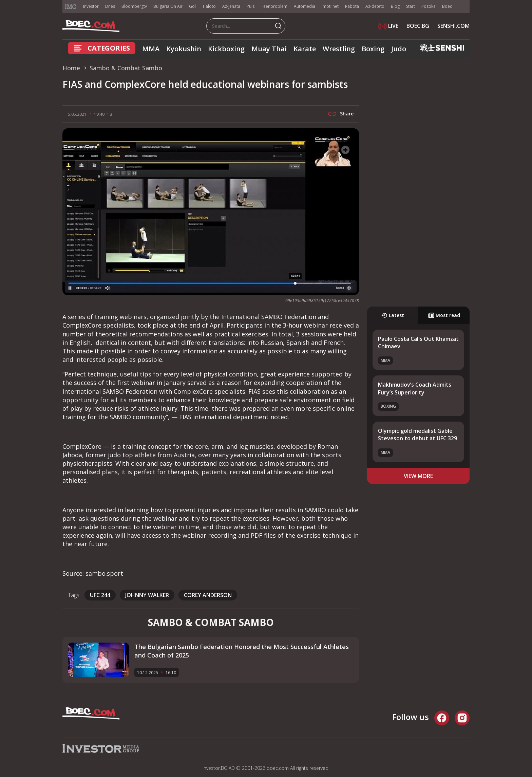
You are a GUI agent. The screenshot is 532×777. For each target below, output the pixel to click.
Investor (91, 6)
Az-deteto (375, 6)
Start (411, 6)
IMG (71, 7)
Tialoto (209, 6)
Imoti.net (330, 6)
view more (418, 476)
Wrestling (339, 49)
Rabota (352, 6)
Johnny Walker (147, 595)
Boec (447, 6)
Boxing (373, 49)
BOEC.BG (418, 26)
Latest (393, 315)
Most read (444, 315)
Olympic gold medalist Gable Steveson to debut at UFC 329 (417, 434)
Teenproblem (274, 6)
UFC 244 (100, 595)
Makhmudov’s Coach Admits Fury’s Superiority (415, 388)
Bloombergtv (134, 6)
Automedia (305, 6)
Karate (305, 49)
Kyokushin (184, 49)
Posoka (429, 6)
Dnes (110, 6)
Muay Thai (269, 49)
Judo (399, 49)
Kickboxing (226, 49)
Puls (251, 6)
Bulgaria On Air (168, 6)
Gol (192, 6)
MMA (151, 49)
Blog (395, 6)
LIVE (388, 26)
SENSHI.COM (453, 26)
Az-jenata (231, 6)
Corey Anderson (208, 595)
